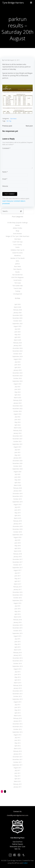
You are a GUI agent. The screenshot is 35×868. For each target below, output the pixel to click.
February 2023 (17, 400)
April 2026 (18, 304)
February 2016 (17, 620)
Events (17, 247)
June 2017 (18, 576)
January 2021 (18, 458)
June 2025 (18, 332)
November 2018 (17, 529)
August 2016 (17, 603)
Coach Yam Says (18, 242)
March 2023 (17, 398)
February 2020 (17, 488)
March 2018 (17, 551)
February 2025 (17, 343)
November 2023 (17, 376)
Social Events (17, 280)
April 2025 (18, 337)
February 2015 (17, 653)
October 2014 (17, 663)
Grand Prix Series (18, 253)
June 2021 (18, 452)
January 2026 (18, 313)
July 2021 (18, 450)
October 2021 (17, 441)
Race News (17, 266)
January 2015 (18, 655)
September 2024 (17, 356)
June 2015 (18, 642)
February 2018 (17, 554)
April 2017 (18, 581)
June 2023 (18, 389)
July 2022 (18, 417)
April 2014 (18, 680)
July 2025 (18, 329)
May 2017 (18, 578)
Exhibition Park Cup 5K (17, 250)
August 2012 (17, 735)
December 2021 (18, 436)
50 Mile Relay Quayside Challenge (17, 223)
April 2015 (18, 647)
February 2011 (17, 784)
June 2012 (18, 740)
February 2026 (17, 310)
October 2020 (17, 466)
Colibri (25, 863)
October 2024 (17, 354)
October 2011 (17, 762)
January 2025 (18, 345)
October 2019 (17, 499)
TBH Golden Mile (18, 286)
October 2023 (17, 378)
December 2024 (18, 348)
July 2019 (18, 507)
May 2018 (18, 546)
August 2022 (17, 414)
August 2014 (17, 669)
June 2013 (18, 707)
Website (5, 186)
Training (18, 291)
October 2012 (17, 729)
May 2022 (18, 422)
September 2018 (17, 535)
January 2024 (18, 370)
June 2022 (18, 419)
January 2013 (18, 721)
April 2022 (18, 425)
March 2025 (17, 340)
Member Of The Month (17, 258)
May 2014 (18, 677)
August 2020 (17, 472)
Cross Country (18, 245)
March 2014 (17, 683)
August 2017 (17, 570)
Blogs (17, 231)
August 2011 (17, 768)
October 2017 (17, 565)
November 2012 (17, 727)
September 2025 (17, 324)
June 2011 (18, 773)
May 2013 (18, 710)
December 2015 (18, 625)
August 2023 (17, 384)
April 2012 (18, 746)
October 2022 (17, 411)
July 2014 (18, 672)
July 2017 (18, 573)
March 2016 (17, 617)
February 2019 (17, 521)
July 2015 (18, 639)
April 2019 (18, 515)
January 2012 (18, 754)
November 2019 (17, 496)
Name (5, 172)
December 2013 (18, 691)
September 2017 (17, 568)
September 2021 (17, 444)
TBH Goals (18, 283)
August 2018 (17, 537)
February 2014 (17, 685)
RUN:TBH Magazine (17, 277)
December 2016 (18, 592)
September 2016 (17, 600)
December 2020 (18, 461)
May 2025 (18, 335)
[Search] (21, 211)
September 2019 (17, 502)
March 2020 (17, 485)
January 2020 (18, 491)
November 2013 (17, 694)
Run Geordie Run (17, 275)
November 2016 (17, 595)
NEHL (17, 261)
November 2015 (17, 628)
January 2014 (18, 688)
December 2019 (18, 494)
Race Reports (17, 269)
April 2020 (18, 483)
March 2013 (17, 716)
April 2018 (18, 548)
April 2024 (18, 367)
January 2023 (18, 403)
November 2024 (17, 351)
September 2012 (17, 732)
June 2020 (18, 477)
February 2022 (17, 430)
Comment (6, 148)
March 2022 (17, 428)
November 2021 (17, 439)
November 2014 (17, 661)
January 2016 (18, 622)
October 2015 (17, 631)
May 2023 (18, 392)
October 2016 (17, 598)
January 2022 (18, 433)
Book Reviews (18, 234)
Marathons (17, 255)
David (6, 60)
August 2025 (17, 326)
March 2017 (17, 584)
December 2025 (18, 315)
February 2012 (17, 751)
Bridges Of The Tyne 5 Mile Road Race (17, 236)
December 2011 (18, 757)
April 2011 (18, 779)
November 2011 (17, 759)
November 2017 (17, 562)
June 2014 (18, 674)
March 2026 (17, 307)
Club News (13, 119)
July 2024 (18, 362)
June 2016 (18, 609)
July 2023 (18, 387)
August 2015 (17, 636)
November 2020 (17, 463)
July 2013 (18, 705)
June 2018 (18, 543)
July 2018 (18, 540)
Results (17, 272)
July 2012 (18, 737)
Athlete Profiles (17, 228)
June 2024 (18, 365)
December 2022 (18, 406)
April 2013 (18, 713)
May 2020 (18, 480)
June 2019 (18, 510)
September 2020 (17, 469)
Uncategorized (18, 294)
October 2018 (17, 532)
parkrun (17, 264)
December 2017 (18, 559)
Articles (17, 225)
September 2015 (17, 633)
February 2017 (17, 587)
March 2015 (17, 650)
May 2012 (18, 743)
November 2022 (17, 409)
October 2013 (17, 696)
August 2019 (17, 504)
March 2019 (17, 518)
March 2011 (17, 781)
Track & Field (17, 288)
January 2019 (18, 524)
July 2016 (18, 606)
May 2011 (18, 776)
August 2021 (17, 447)
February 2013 (17, 718)
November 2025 (17, 318)
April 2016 (18, 614)
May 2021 (18, 455)
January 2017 (18, 589)
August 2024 (17, 359)
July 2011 (18, 770)
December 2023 (18, 373)
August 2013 (17, 702)
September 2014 (17, 666)
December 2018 (18, 526)
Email (5, 179)
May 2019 (18, 513)
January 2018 (18, 557)
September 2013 (17, 699)
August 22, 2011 (15, 60)
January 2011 (18, 787)
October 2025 (17, 321)
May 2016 (18, 611)
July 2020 (18, 474)
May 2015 (18, 644)
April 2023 (18, 395)
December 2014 (18, 658)
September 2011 (17, 765)
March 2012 (17, 748)
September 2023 (17, 381)
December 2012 (18, 724)
